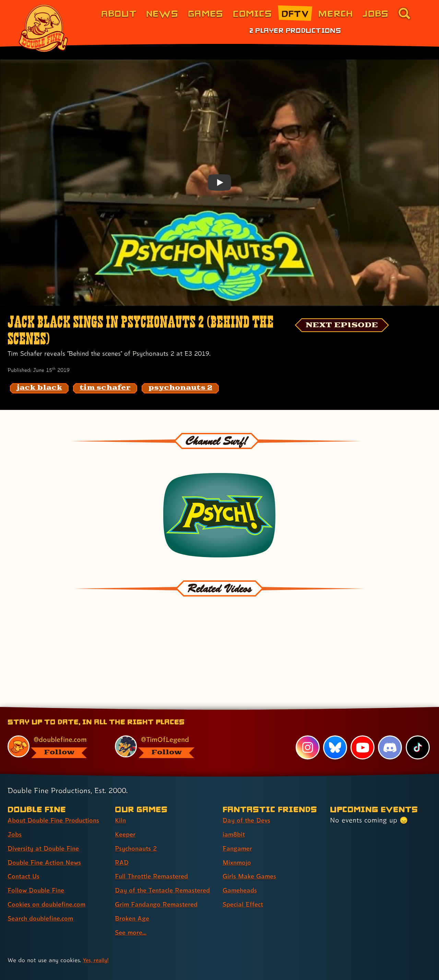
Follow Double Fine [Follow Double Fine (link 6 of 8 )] (38, 861)
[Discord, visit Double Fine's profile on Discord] (390, 718)
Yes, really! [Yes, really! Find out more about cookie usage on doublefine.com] (97, 943)
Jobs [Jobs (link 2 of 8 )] (15, 805)
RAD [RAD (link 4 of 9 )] (122, 833)
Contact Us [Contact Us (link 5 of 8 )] (25, 847)
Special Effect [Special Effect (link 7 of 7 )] (245, 875)
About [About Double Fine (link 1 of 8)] (119, 13)
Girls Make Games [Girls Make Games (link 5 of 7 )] (251, 847)
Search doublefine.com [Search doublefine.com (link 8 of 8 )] (43, 889)
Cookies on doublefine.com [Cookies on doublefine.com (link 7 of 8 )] (50, 875)
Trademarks (321, 966)
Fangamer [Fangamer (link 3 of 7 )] (239, 819)
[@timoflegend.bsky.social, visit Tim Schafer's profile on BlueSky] (161, 717)
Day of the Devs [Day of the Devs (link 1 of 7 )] (248, 791)
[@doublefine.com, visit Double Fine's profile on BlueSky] (54, 717)
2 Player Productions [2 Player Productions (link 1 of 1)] (295, 30)
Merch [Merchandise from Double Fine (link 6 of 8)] (336, 13)
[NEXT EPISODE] (348, 326)
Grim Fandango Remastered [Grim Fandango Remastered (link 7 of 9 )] (160, 887)
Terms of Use (280, 966)
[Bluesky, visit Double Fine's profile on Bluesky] (334, 718)
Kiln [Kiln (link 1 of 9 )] (121, 791)
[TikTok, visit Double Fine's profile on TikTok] (417, 718)
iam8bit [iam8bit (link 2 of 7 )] (235, 805)
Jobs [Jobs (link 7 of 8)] (376, 13)
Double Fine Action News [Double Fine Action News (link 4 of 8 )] (47, 833)
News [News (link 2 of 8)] (162, 13)
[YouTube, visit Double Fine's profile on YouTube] (362, 718)
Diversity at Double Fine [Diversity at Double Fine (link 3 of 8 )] (46, 819)
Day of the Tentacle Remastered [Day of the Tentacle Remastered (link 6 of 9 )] (146, 867)
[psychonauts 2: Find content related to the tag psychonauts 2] (180, 388)
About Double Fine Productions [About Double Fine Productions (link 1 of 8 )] (57, 791)
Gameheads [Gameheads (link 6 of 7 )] (241, 861)
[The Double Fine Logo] (44, 28)
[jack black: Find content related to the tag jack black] (39, 388)
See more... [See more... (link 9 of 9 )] (132, 916)
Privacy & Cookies (153, 966)
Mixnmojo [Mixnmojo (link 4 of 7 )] (238, 833)
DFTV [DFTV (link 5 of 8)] (295, 13)
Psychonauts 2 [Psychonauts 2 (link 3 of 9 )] (138, 819)
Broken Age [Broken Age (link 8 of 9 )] (134, 901)
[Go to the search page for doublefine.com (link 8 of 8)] (404, 13)
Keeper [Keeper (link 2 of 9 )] (126, 805)
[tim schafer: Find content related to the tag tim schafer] (105, 388)
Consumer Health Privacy (220, 966)
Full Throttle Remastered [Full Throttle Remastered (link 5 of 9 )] (155, 847)
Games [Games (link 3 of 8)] (206, 13)
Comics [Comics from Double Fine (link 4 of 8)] (252, 13)
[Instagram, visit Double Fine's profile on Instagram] (307, 718)
